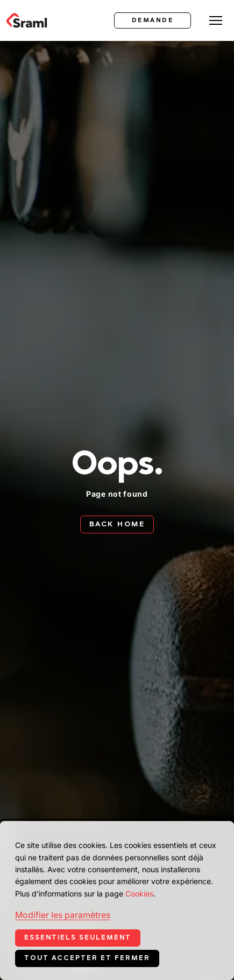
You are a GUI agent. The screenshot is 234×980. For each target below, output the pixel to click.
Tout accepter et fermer (87, 958)
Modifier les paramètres (63, 915)
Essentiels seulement (78, 937)
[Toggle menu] (216, 20)
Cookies (139, 894)
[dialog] (117, 901)
